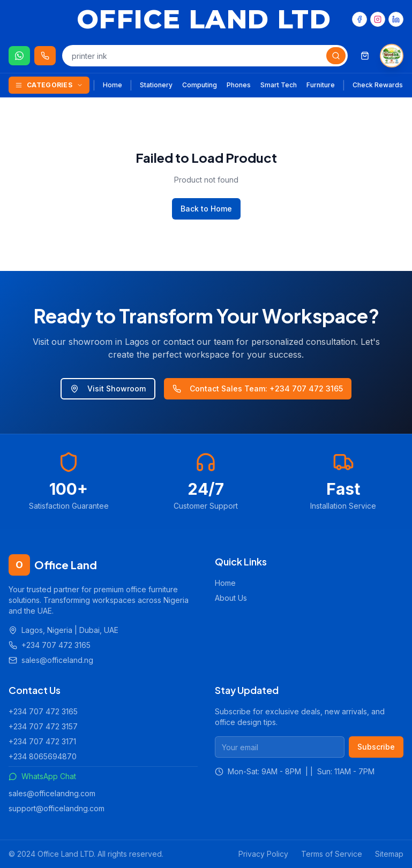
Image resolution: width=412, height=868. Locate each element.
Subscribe (376, 747)
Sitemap (389, 854)
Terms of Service (332, 854)
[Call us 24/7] (45, 56)
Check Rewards (378, 85)
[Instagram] (378, 19)
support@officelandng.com (57, 808)
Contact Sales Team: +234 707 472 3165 (258, 388)
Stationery (156, 85)
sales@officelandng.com (52, 793)
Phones (239, 85)
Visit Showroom (108, 388)
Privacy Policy (263, 854)
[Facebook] (359, 19)
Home (113, 85)
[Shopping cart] (365, 56)
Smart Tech (279, 85)
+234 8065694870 (43, 756)
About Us (231, 598)
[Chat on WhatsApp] (19, 56)
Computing (200, 85)
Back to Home (206, 209)
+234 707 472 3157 (43, 726)
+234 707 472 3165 (43, 711)
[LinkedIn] (396, 19)
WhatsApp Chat (42, 776)
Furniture (321, 85)
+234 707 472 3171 (42, 741)
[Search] (336, 56)
